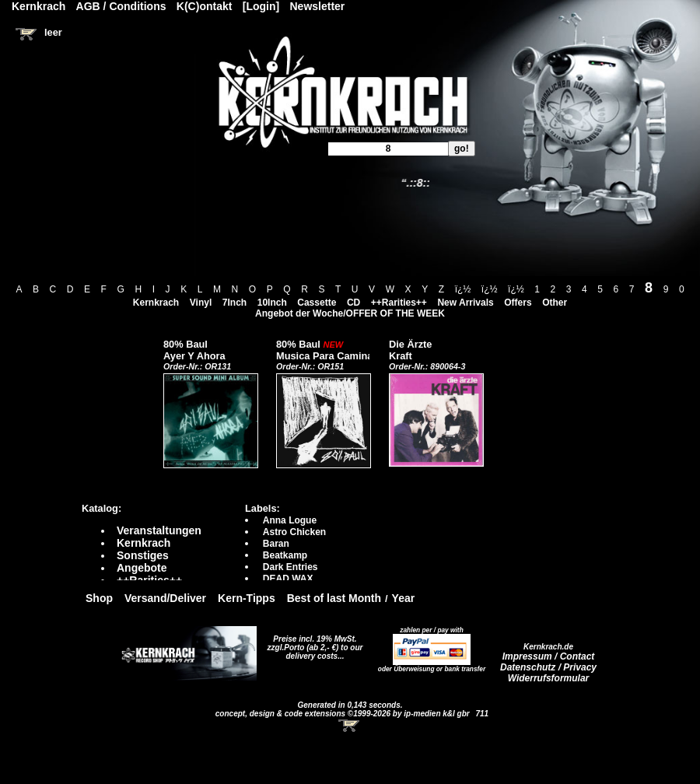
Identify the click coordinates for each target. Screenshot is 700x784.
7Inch (234, 303)
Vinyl (201, 303)
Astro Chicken (294, 532)
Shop (99, 598)
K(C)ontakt (205, 6)
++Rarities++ (399, 303)
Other (555, 303)
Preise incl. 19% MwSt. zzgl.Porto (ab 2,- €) (312, 643)
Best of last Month (334, 598)
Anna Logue (290, 520)
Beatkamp (285, 555)
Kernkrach (156, 303)
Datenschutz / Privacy (548, 667)
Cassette (317, 303)
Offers (518, 303)
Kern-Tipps (247, 598)
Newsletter (318, 6)
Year (404, 598)
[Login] (261, 6)
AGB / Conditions (121, 6)
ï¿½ (463, 289)
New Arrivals (465, 303)
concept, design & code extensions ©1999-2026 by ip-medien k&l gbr (344, 714)
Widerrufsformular (549, 678)
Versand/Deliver (165, 598)
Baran (276, 544)
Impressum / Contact (549, 656)
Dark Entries (290, 567)
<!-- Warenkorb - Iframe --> (350, 726)
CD (353, 303)
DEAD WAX (288, 579)
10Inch (272, 303)
